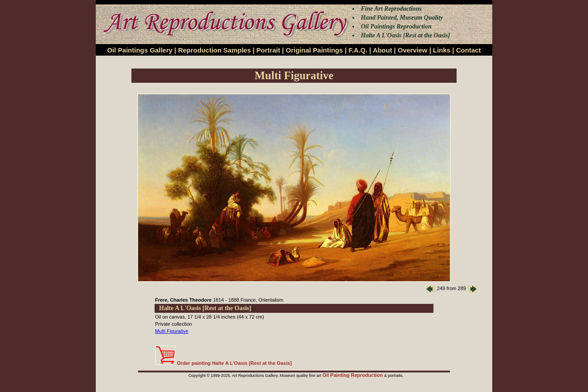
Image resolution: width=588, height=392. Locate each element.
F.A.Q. (358, 50)
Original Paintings (314, 50)
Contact (469, 50)
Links (442, 50)
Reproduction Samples (214, 50)
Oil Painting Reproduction (353, 375)
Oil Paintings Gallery (140, 50)
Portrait (268, 50)
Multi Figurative (172, 331)
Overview (413, 50)
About (382, 50)
